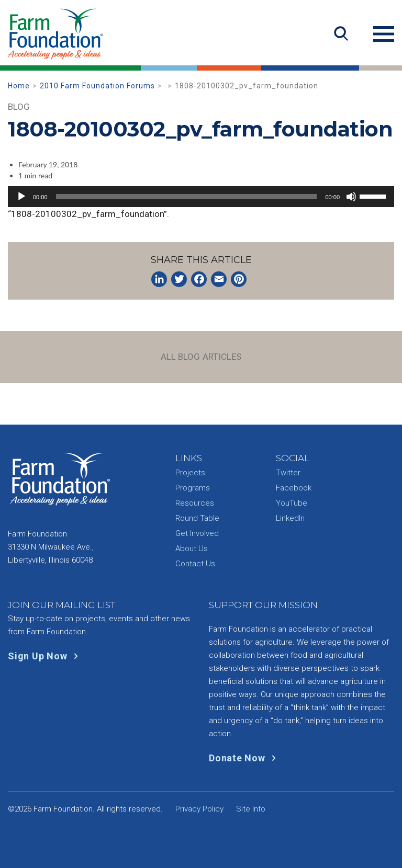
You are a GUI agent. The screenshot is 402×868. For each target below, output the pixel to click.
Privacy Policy (199, 809)
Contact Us (195, 564)
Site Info (251, 809)
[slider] (187, 197)
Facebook (294, 488)
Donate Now (245, 758)
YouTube (292, 503)
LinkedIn (290, 518)
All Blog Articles (201, 357)
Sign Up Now (45, 656)
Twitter (288, 473)
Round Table (197, 518)
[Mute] (351, 197)
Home (19, 86)
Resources (195, 503)
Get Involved (197, 533)
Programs (193, 488)
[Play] (21, 197)
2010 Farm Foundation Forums (97, 86)
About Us (192, 549)
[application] (201, 197)
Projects (190, 473)
